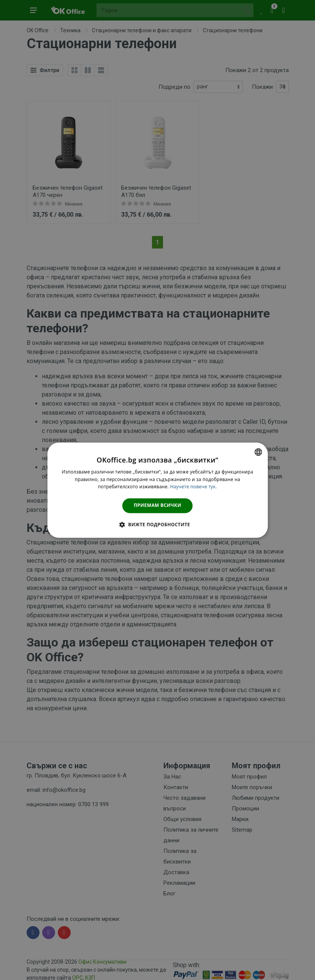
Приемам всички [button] (157, 506)
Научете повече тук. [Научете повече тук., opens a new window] (194, 487)
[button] (157, 524)
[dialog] (157, 490)
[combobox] (258, 452)
